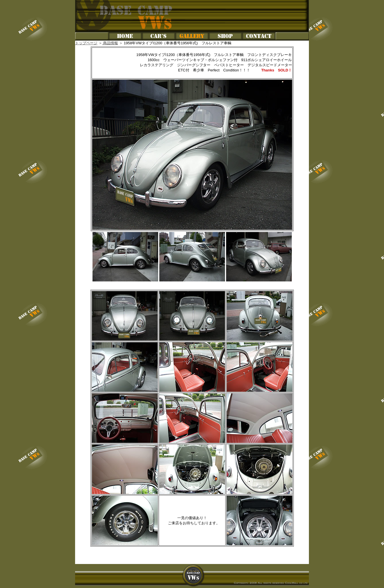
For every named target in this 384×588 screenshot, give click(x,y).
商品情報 (110, 43)
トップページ (86, 43)
